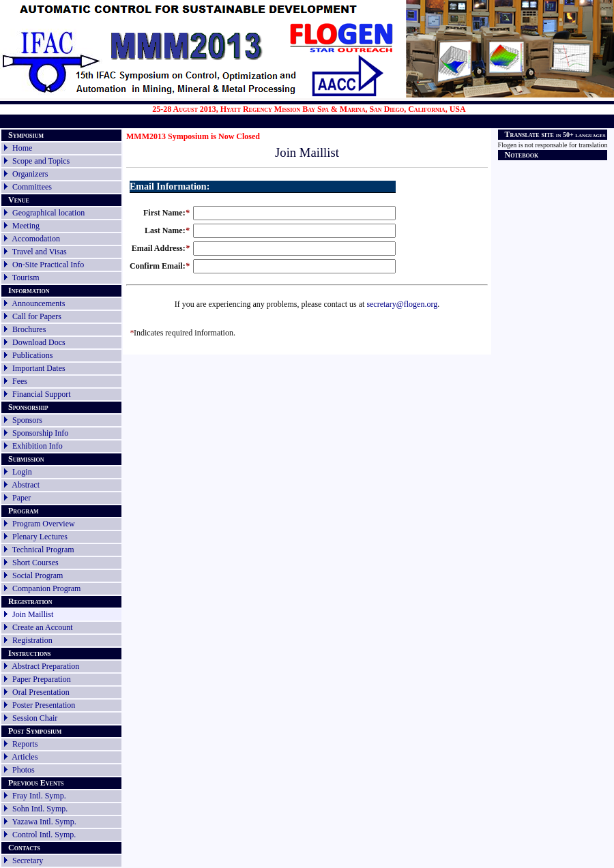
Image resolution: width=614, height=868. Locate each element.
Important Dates (39, 368)
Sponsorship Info (40, 433)
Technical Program (43, 550)
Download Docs (39, 342)
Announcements (38, 303)
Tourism (26, 278)
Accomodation (36, 239)
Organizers (30, 174)
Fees (20, 381)
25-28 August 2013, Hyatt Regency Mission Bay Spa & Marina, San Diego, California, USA (309, 109)
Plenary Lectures (40, 537)
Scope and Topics (41, 161)
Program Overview (44, 524)
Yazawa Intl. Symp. (44, 822)
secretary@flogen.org (402, 304)
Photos (24, 770)
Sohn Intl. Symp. (40, 809)
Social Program (38, 575)
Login (22, 472)
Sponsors (27, 420)
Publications (32, 355)
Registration (32, 640)
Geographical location (48, 213)
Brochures (29, 329)
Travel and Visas (40, 252)
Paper (21, 498)
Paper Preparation (42, 679)
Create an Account (43, 627)
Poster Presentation (44, 705)
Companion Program (46, 588)
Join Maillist (33, 614)
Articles (25, 757)
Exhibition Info (38, 446)
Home (22, 148)
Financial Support (42, 394)
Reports (25, 744)
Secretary (23, 860)
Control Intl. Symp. (44, 835)
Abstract (26, 485)
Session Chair (35, 718)
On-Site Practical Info (48, 265)
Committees (32, 187)
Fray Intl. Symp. (39, 796)
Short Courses (35, 563)
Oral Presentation (41, 692)
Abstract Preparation (45, 666)
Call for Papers (37, 316)
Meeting (26, 226)
